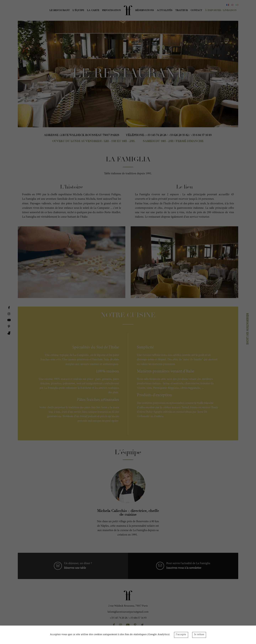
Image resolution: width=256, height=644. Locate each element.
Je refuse (199, 635)
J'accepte (181, 635)
